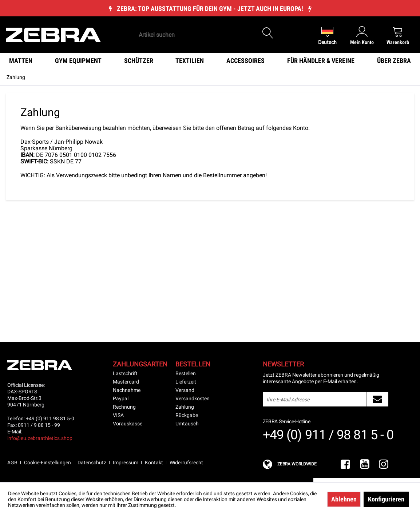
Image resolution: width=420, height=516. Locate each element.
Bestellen (186, 373)
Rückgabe (187, 415)
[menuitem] (195, 24)
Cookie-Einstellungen (47, 463)
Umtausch (187, 424)
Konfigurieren (386, 499)
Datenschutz (92, 463)
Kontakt (154, 463)
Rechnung (124, 407)
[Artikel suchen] (206, 35)
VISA (118, 415)
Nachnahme (127, 390)
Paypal (121, 398)
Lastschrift (125, 373)
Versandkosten (193, 398)
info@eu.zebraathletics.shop (40, 438)
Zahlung (185, 407)
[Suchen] (268, 33)
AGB (12, 463)
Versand (185, 390)
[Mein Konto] (362, 35)
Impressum (126, 463)
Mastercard (126, 382)
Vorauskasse (128, 424)
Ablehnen (344, 499)
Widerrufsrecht (186, 463)
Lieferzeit (186, 382)
